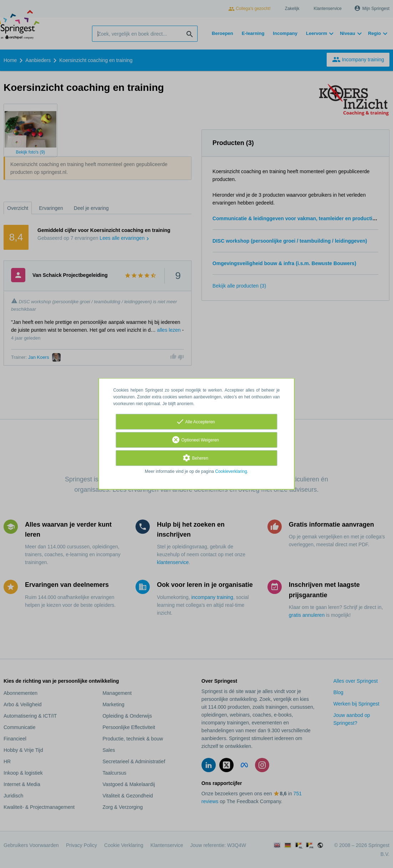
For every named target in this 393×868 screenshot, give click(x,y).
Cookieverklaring (231, 472)
